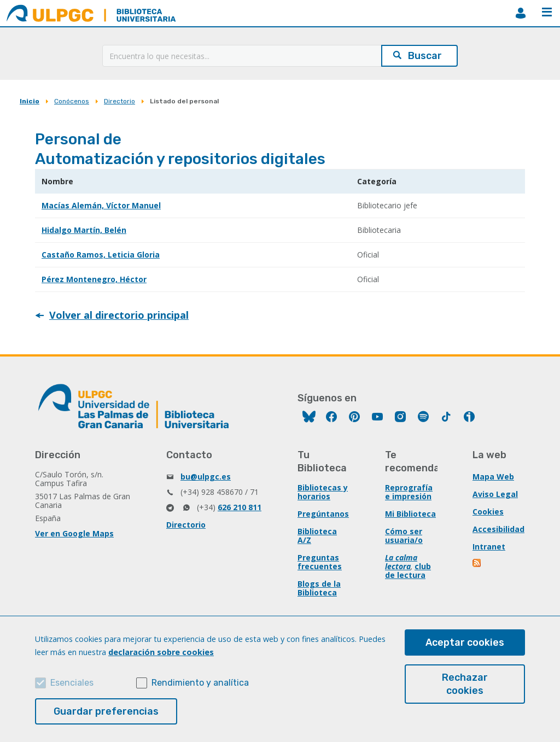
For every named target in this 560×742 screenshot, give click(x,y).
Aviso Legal (495, 494)
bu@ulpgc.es (206, 477)
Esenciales (72, 683)
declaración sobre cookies (161, 652)
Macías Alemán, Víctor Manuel (101, 205)
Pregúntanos (323, 514)
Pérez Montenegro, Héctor (94, 279)
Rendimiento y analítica (200, 683)
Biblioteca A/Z (317, 536)
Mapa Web (493, 477)
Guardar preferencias (106, 711)
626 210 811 (240, 507)
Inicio (30, 101)
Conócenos (72, 101)
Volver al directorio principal (119, 315)
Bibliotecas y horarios (323, 492)
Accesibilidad (498, 529)
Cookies (488, 512)
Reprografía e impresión (409, 492)
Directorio (119, 101)
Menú (547, 12)
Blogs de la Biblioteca (319, 588)
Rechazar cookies (465, 684)
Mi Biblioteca (410, 514)
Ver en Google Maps (74, 533)
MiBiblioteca (521, 13)
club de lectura (408, 571)
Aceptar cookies (465, 642)
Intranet (489, 547)
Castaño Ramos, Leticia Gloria (101, 255)
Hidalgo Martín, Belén (84, 230)
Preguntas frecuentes (320, 562)
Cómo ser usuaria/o (404, 536)
